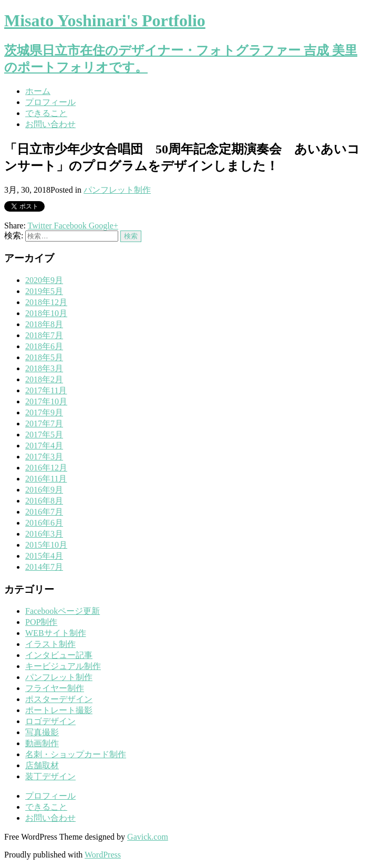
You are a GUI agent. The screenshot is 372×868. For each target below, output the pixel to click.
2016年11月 (46, 479)
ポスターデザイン (59, 699)
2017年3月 (44, 457)
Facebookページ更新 (63, 611)
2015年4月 (44, 556)
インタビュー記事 (59, 655)
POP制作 (41, 622)
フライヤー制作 (55, 688)
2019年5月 (44, 291)
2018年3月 (44, 368)
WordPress (103, 855)
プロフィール (50, 102)
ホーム (38, 91)
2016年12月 (46, 468)
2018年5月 (44, 357)
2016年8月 (44, 501)
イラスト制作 (50, 644)
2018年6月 (44, 346)
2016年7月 (44, 512)
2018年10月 (46, 313)
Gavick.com (148, 837)
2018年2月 (44, 379)
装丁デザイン (50, 776)
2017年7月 (44, 423)
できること (46, 113)
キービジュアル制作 (63, 666)
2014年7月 (44, 567)
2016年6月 (44, 523)
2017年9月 (44, 412)
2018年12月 (46, 302)
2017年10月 (46, 401)
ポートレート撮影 (59, 710)
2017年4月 (44, 446)
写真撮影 (42, 732)
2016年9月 (44, 490)
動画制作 (42, 743)
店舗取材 (42, 765)
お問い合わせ (50, 124)
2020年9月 (44, 280)
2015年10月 (46, 545)
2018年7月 (44, 335)
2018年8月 (44, 324)
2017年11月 (46, 390)
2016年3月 (44, 534)
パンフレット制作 (117, 190)
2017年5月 (44, 435)
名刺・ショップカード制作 (76, 754)
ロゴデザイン (50, 721)
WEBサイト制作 (56, 633)
